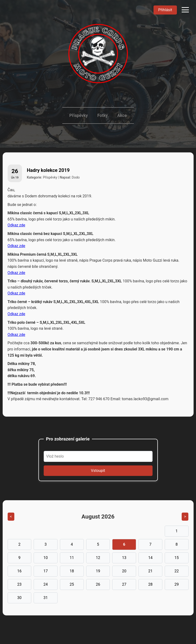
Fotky (103, 115)
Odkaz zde (16, 225)
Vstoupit (98, 471)
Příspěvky (78, 115)
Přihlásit (165, 10)
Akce (122, 115)
